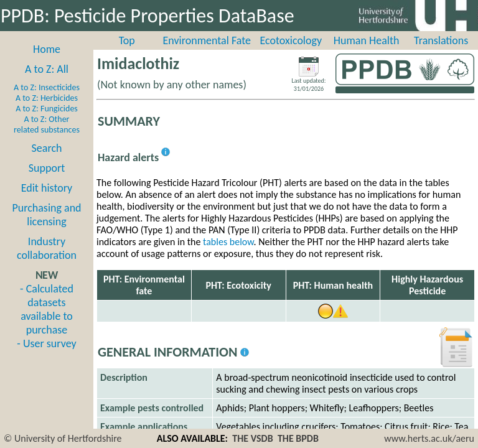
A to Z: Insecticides (47, 87)
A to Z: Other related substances (47, 124)
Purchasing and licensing (46, 215)
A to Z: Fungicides (47, 109)
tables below (228, 242)
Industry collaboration (47, 248)
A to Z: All (47, 69)
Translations (441, 40)
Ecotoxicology (291, 40)
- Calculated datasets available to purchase (47, 309)
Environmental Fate (207, 40)
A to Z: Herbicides (47, 98)
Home (47, 49)
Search (47, 148)
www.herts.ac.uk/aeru (429, 438)
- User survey (46, 343)
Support (47, 168)
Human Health (367, 40)
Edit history (47, 188)
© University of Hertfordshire (63, 438)
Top (127, 40)
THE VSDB (252, 438)
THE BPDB (298, 438)
